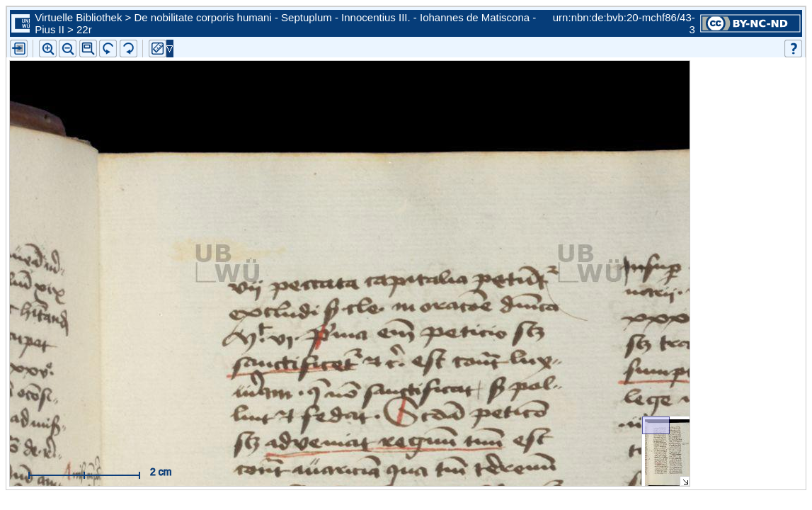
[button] (88, 49)
